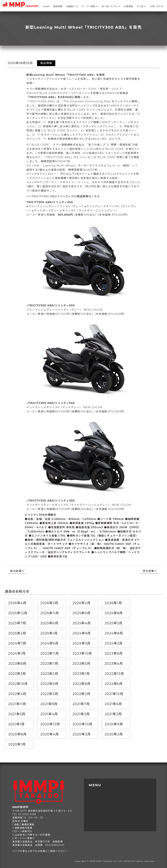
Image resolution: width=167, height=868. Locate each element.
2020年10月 (83, 724)
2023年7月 (49, 664)
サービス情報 (90, 6)
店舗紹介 (72, 6)
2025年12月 (18, 613)
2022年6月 (114, 684)
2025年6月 (49, 623)
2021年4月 (49, 714)
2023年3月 (17, 674)
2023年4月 (114, 664)
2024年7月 (17, 643)
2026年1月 (113, 603)
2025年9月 (82, 613)
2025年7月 (17, 623)
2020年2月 (114, 734)
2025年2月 (17, 633)
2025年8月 (114, 613)
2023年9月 (114, 653)
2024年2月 (114, 643)
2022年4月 (17, 694)
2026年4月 (17, 603)
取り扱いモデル (111, 6)
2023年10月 (82, 653)
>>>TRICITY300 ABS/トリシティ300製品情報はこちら (63, 196)
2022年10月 (18, 684)
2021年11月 (17, 704)
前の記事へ (17, 571)
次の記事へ (150, 571)
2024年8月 (114, 633)
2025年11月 (50, 613)
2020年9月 (114, 724)
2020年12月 (50, 724)
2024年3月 (82, 643)
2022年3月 (49, 694)
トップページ (99, 788)
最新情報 (58, 6)
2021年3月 (81, 714)
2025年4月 (82, 623)
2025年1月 (49, 633)
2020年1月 (17, 744)
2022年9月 (49, 684)
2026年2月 (82, 603)
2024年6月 (49, 643)
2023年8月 (17, 664)
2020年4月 (50, 734)
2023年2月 (49, 674)
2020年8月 (17, 734)
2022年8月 (82, 684)
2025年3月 (114, 623)
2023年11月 (50, 653)
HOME (46, 6)
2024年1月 (17, 653)
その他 (141, 6)
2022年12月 (114, 674)
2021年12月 (114, 694)
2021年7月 (81, 704)
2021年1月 (17, 724)
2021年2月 (113, 714)
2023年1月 (81, 674)
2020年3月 (82, 734)
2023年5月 (81, 664)
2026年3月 (49, 603)
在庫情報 (129, 6)
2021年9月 (49, 704)
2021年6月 (113, 704)
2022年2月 (81, 694)
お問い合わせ (157, 6)
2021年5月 (17, 714)
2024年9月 (82, 633)
